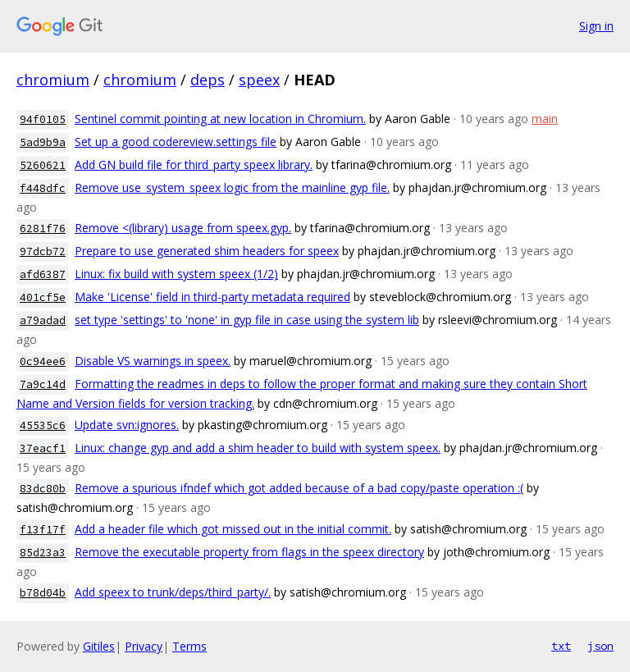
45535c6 (43, 425)
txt (561, 646)
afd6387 (43, 274)
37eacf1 (43, 448)
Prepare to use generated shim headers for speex (207, 251)
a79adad (43, 320)
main (545, 119)
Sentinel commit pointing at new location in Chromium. (220, 119)
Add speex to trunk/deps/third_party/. (173, 592)
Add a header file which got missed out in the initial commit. (233, 529)
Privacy (144, 646)
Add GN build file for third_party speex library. (194, 165)
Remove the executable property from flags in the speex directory (249, 552)
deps (208, 80)
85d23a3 (43, 553)
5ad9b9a (43, 142)
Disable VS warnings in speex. (153, 361)
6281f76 (43, 229)
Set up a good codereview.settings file (176, 142)
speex (259, 80)
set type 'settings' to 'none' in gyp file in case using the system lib (247, 320)
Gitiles (99, 646)
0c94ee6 (43, 361)
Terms (189, 646)
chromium (53, 80)
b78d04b (43, 593)
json (600, 646)
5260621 (43, 165)
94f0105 (43, 119)
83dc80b (43, 489)
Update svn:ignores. (127, 425)
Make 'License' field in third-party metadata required (212, 297)
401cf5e (43, 297)
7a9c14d (43, 384)
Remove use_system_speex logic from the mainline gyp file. (232, 187)
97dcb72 (43, 251)
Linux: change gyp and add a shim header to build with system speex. (258, 448)
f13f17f (43, 530)
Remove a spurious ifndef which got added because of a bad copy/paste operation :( (299, 488)
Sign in (596, 26)
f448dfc (43, 188)
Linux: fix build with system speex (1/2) (176, 274)
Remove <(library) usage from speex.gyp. (183, 228)
